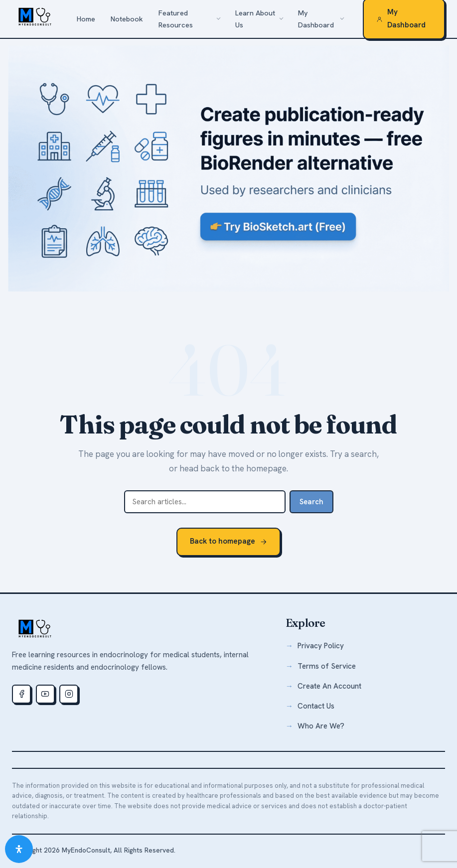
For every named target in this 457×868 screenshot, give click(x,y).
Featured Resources (176, 19)
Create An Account (329, 686)
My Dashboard (316, 19)
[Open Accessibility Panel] (19, 849)
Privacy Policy (321, 646)
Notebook (127, 19)
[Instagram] (69, 694)
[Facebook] (21, 694)
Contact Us (316, 706)
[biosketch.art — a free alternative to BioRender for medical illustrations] (228, 168)
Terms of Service (327, 666)
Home (86, 19)
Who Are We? (321, 726)
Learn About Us (255, 19)
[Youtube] (45, 694)
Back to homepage (228, 541)
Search (311, 502)
